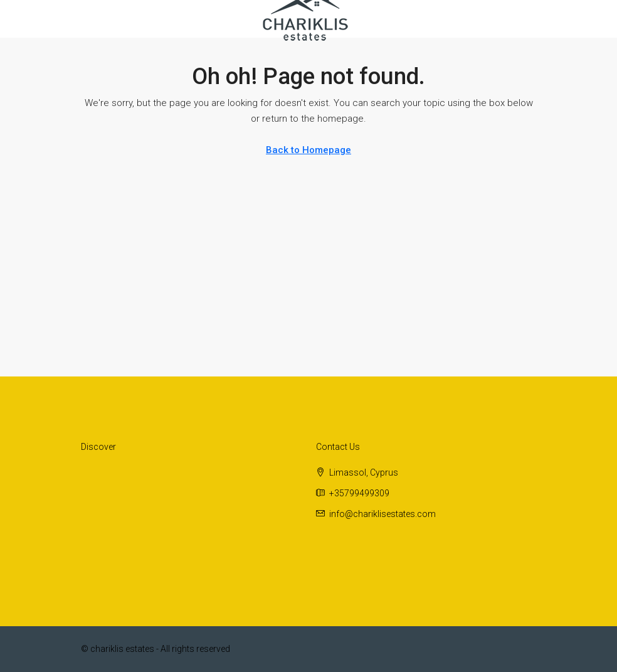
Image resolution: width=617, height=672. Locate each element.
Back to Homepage (308, 150)
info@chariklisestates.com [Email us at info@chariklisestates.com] (382, 514)
